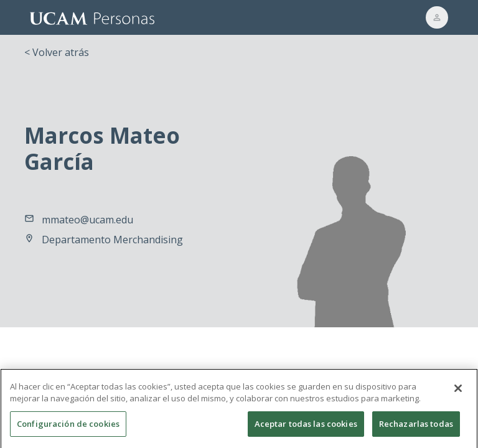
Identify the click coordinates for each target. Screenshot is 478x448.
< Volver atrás (57, 52)
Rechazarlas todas (416, 428)
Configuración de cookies (68, 428)
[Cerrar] (458, 393)
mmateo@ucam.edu (87, 220)
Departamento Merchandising (112, 240)
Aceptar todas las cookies (306, 428)
